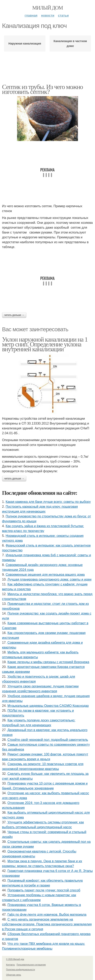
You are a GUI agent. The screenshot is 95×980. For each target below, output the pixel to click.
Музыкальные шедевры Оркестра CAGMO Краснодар (48, 706)
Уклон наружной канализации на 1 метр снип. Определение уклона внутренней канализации (45, 344)
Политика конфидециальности (21, 970)
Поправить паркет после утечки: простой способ (44, 890)
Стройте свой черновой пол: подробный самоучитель (48, 740)
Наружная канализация (25, 44)
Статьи (63, 15)
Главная (31, 15)
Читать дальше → (14, 315)
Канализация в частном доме (70, 44)
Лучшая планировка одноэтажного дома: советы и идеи (50, 579)
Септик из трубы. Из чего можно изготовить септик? (42, 89)
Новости (48, 15)
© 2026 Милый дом (15, 959)
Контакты (10, 965)
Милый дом (47, 8)
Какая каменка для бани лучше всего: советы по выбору (48, 502)
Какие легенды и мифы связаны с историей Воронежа (48, 662)
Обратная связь (14, 975)
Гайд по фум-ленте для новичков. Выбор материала (47, 915)
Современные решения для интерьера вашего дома (45, 575)
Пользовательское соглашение (31, 965)
